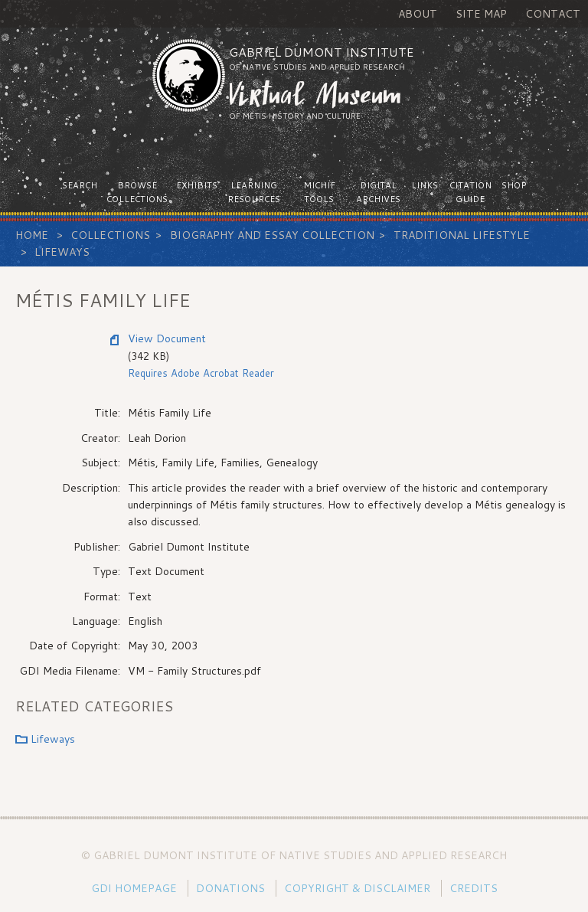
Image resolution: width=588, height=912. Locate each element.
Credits (474, 888)
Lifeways (62, 252)
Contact (553, 14)
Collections (110, 235)
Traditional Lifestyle (462, 235)
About (418, 14)
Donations (230, 888)
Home (32, 235)
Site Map (481, 14)
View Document (167, 338)
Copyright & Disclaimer (357, 888)
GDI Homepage (134, 888)
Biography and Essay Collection (272, 235)
